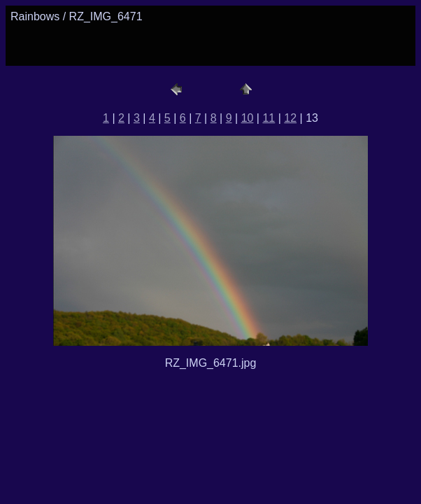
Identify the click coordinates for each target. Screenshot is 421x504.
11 (269, 118)
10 (248, 118)
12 (290, 118)
